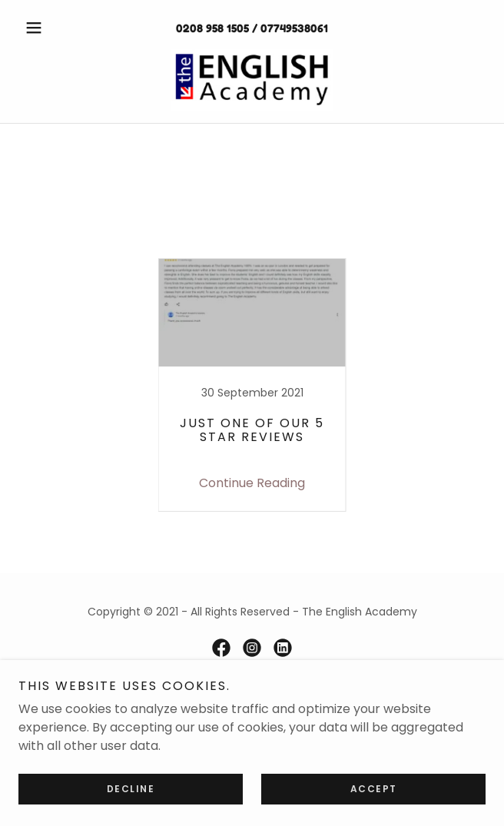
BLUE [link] (122, 236)
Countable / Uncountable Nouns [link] (252, 236)
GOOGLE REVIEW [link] (418, 236)
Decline (131, 789)
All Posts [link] (63, 236)
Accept (374, 789)
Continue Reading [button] (252, 483)
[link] (252, 80)
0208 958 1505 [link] (212, 28)
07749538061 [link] (294, 28)
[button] (53, 28)
